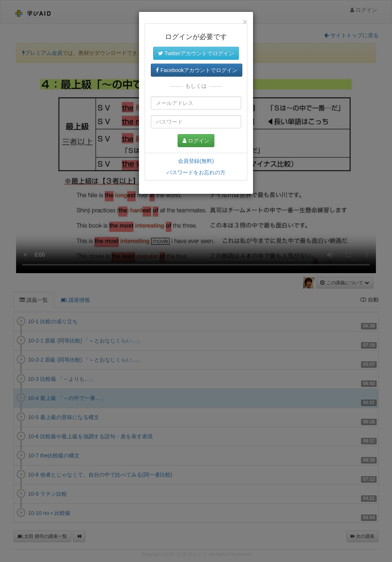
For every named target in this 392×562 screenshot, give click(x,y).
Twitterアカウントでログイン (196, 53)
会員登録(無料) (196, 161)
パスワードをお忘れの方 (196, 172)
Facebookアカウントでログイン (197, 70)
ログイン (196, 141)
